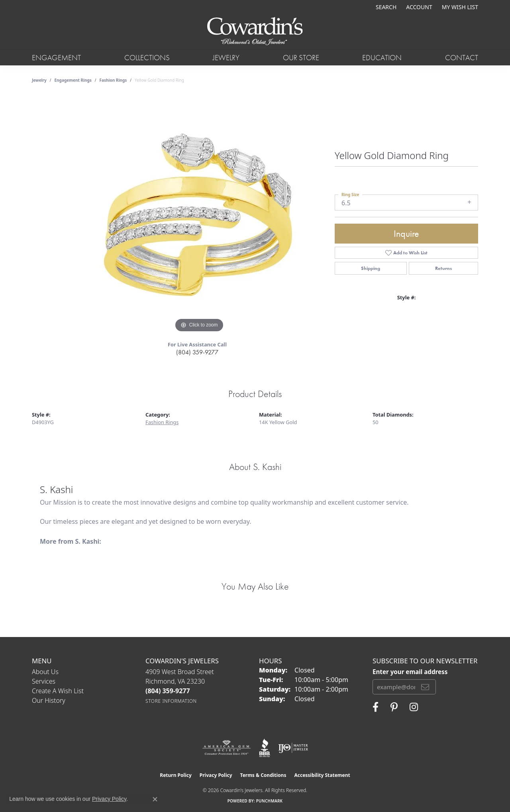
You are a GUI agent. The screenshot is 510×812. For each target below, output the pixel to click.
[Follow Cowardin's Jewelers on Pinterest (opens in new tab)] (394, 707)
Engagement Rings (73, 80)
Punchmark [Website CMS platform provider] (270, 801)
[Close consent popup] (155, 799)
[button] (385, 7)
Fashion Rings (113, 80)
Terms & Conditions (263, 775)
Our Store (301, 58)
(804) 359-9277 (197, 352)
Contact (462, 58)
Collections (147, 58)
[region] (199, 215)
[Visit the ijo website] (293, 748)
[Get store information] (171, 701)
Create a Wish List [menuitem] (58, 691)
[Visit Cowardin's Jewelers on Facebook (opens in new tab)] (376, 707)
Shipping (371, 268)
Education (382, 58)
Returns (443, 268)
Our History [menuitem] (49, 700)
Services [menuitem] (44, 681)
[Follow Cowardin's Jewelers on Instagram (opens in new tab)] (414, 707)
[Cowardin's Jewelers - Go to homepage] (255, 32)
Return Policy (176, 775)
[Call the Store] (168, 691)
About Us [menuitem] (45, 672)
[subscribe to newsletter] (425, 687)
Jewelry (226, 58)
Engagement (56, 58)
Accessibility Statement (322, 775)
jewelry (39, 80)
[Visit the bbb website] (265, 748)
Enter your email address (410, 672)
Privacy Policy (216, 775)
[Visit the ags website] (227, 748)
